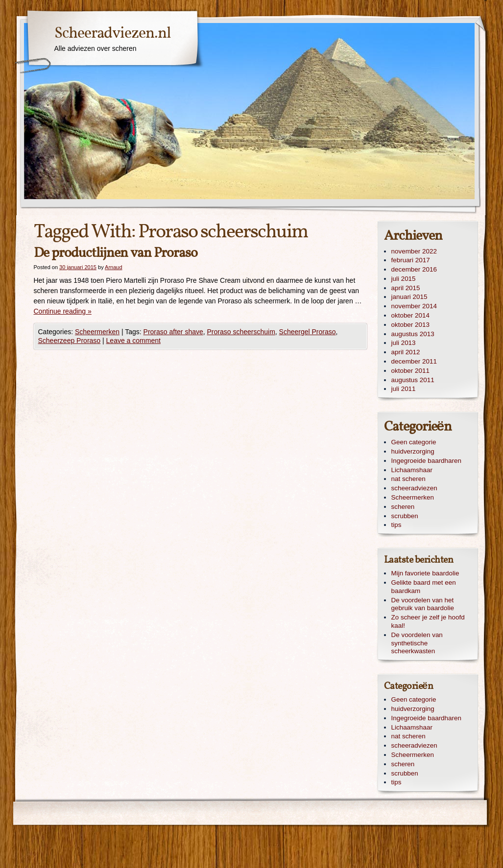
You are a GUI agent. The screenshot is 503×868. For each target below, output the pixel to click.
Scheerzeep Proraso (70, 341)
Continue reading (63, 311)
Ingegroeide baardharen (426, 461)
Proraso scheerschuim (241, 332)
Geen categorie (414, 442)
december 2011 (414, 361)
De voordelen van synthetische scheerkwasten (417, 643)
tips (396, 525)
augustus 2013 (413, 334)
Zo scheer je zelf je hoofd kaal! (428, 621)
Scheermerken (97, 332)
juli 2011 (404, 389)
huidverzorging (413, 451)
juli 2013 (404, 343)
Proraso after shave (173, 332)
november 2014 (414, 306)
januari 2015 (409, 297)
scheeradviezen (414, 488)
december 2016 (414, 269)
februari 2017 (411, 260)
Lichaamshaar (412, 470)
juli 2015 (404, 279)
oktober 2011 (410, 371)
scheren (403, 507)
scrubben (405, 516)
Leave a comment (133, 341)
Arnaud (113, 267)
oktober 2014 (410, 315)
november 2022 (414, 251)
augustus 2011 (413, 380)
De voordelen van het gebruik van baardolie (423, 604)
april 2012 (406, 352)
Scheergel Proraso (308, 332)
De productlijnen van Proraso (116, 253)
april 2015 (406, 288)
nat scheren (408, 479)
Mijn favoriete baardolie (425, 573)
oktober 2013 (410, 325)
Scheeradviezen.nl (113, 34)
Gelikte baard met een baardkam (424, 587)
